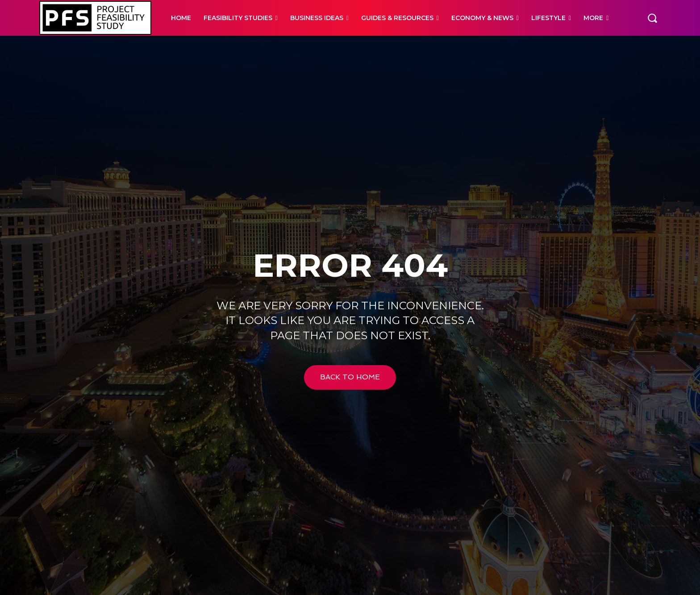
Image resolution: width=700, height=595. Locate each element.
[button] (652, 18)
